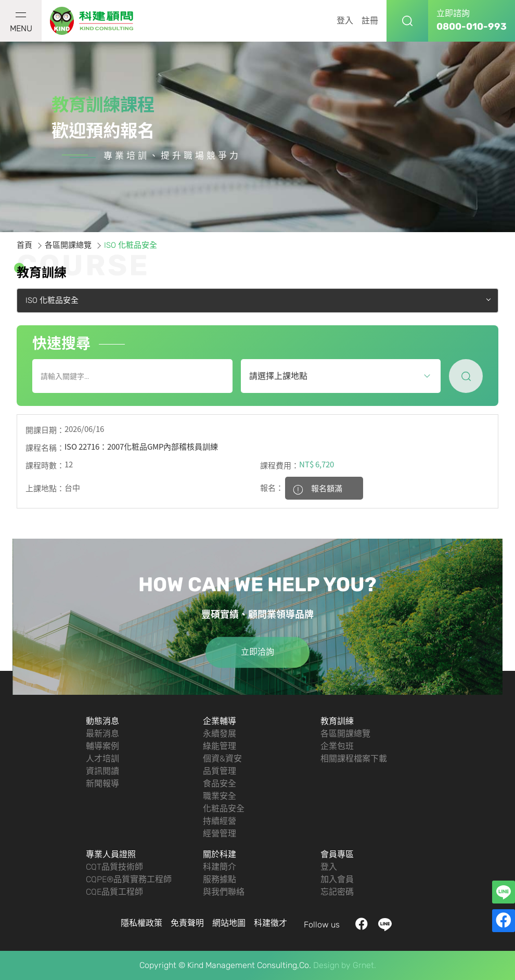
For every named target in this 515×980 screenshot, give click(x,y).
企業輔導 (220, 721)
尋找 (466, 376)
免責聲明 (187, 923)
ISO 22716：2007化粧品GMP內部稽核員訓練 (141, 447)
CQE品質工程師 (114, 892)
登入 (345, 21)
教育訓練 (337, 721)
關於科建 (220, 854)
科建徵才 (271, 923)
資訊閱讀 (102, 771)
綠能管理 (220, 746)
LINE (385, 925)
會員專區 (337, 854)
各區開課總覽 (68, 245)
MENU (21, 23)
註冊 (370, 21)
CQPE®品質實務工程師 (129, 879)
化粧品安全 (224, 809)
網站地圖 (229, 923)
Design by (332, 965)
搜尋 (407, 21)
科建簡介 (220, 867)
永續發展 (220, 734)
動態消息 (102, 721)
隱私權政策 (141, 923)
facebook (362, 925)
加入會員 (337, 879)
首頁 (24, 245)
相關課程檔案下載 (354, 759)
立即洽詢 (257, 652)
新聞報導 (102, 784)
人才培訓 (102, 759)
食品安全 (220, 784)
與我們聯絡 (224, 892)
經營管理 (220, 833)
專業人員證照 (111, 854)
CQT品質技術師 (114, 867)
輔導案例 (102, 746)
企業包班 (337, 746)
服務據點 (220, 879)
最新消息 (102, 734)
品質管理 (220, 771)
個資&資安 (222, 759)
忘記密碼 (337, 892)
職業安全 (220, 796)
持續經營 (220, 821)
